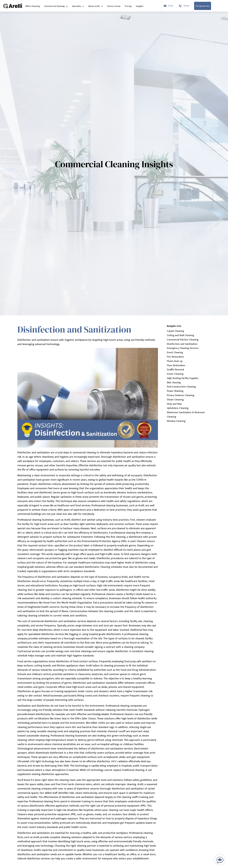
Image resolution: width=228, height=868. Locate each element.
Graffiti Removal (175, 370)
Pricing (128, 6)
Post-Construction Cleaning (181, 387)
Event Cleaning (175, 352)
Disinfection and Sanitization (182, 344)
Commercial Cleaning (54, 6)
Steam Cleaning (175, 400)
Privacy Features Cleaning (181, 395)
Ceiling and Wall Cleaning (180, 335)
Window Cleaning (176, 421)
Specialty (76, 6)
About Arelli (94, 6)
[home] (13, 6)
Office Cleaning (32, 6)
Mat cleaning (174, 383)
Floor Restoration (176, 365)
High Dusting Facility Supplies (183, 378)
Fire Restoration (175, 357)
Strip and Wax (174, 404)
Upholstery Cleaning (178, 408)
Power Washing (175, 391)
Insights (140, 6)
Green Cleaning (175, 374)
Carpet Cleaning (175, 331)
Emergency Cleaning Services (183, 348)
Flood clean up (175, 361)
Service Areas (114, 6)
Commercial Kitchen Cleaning (183, 340)
